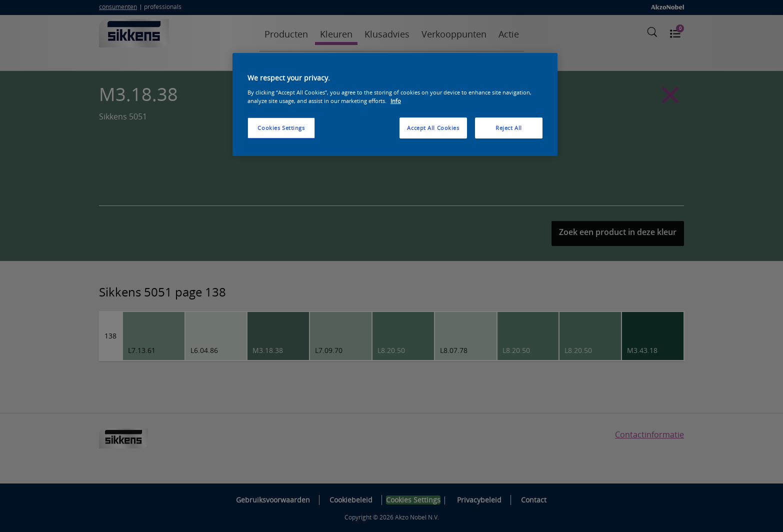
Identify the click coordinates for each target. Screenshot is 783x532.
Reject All (509, 128)
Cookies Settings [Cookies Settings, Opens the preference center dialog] (281, 128)
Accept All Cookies (433, 128)
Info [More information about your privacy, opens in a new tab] (396, 101)
